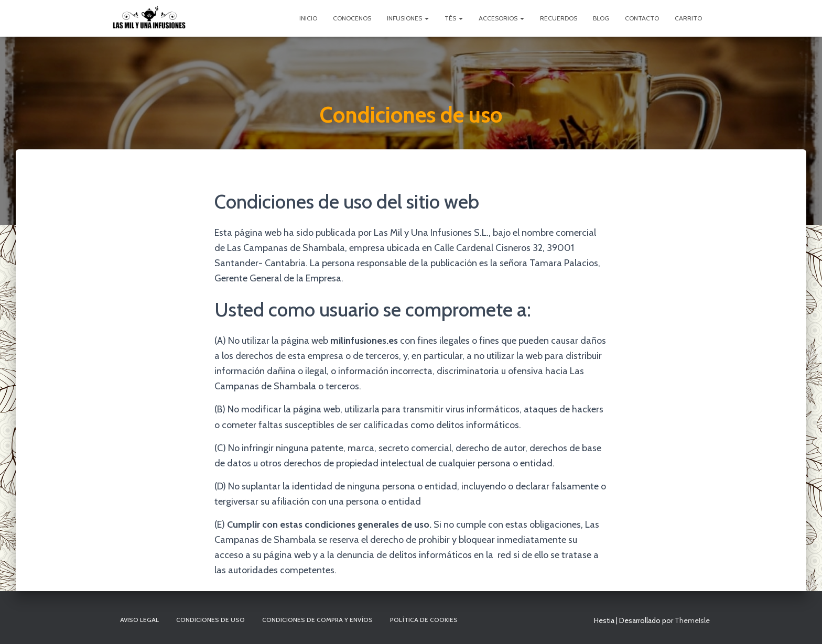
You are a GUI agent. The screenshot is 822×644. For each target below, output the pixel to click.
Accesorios (501, 18)
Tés (454, 18)
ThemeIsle (692, 620)
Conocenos (352, 18)
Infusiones (408, 18)
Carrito (688, 18)
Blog (601, 18)
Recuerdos (559, 18)
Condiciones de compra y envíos (317, 620)
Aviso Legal (139, 620)
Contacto (642, 18)
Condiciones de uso (210, 620)
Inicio (308, 18)
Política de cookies (424, 620)
